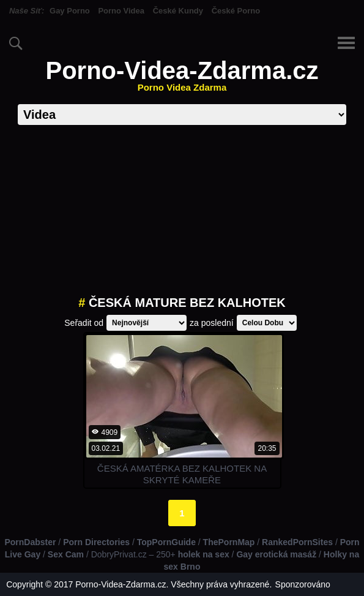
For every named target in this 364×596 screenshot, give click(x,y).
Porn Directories (96, 542)
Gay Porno (70, 11)
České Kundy (178, 11)
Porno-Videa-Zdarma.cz (182, 75)
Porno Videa (121, 11)
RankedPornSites (297, 542)
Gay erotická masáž (276, 554)
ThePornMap (229, 542)
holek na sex (204, 554)
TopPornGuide (166, 542)
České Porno (236, 11)
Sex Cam (66, 554)
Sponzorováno (303, 584)
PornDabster (30, 542)
